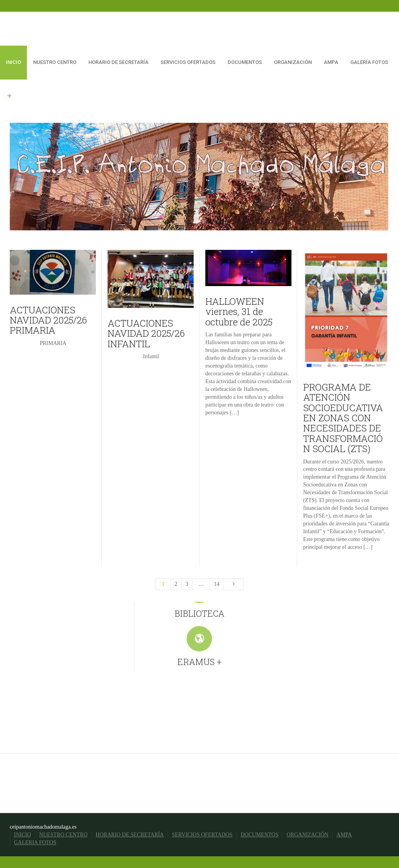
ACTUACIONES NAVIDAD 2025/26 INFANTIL (146, 333)
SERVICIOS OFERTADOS (188, 62)
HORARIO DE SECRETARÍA (118, 62)
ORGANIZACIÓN (293, 62)
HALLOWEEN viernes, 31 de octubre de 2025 (239, 312)
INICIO (13, 62)
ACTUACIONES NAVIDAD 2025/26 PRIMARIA (48, 320)
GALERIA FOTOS (369, 62)
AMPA (331, 62)
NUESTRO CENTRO (55, 62)
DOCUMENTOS (245, 62)
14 (217, 584)
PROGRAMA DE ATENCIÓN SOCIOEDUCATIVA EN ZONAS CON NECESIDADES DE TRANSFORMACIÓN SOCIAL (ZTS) (343, 418)
